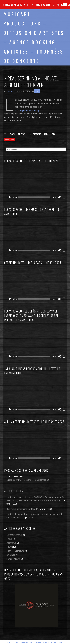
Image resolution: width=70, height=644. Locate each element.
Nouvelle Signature (15, 551)
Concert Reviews (14, 535)
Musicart (12, 91)
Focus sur (11, 539)
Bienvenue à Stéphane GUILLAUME (23, 509)
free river (10, 139)
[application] (37, 183)
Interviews (11, 543)
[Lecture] (10, 197)
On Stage (11, 555)
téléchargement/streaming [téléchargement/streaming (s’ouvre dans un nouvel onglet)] (27, 110)
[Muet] (60, 197)
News (37, 91)
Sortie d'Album (13, 559)
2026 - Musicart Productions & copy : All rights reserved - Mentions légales (35, 642)
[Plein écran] (64, 197)
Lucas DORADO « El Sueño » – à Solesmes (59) (28, 480)
